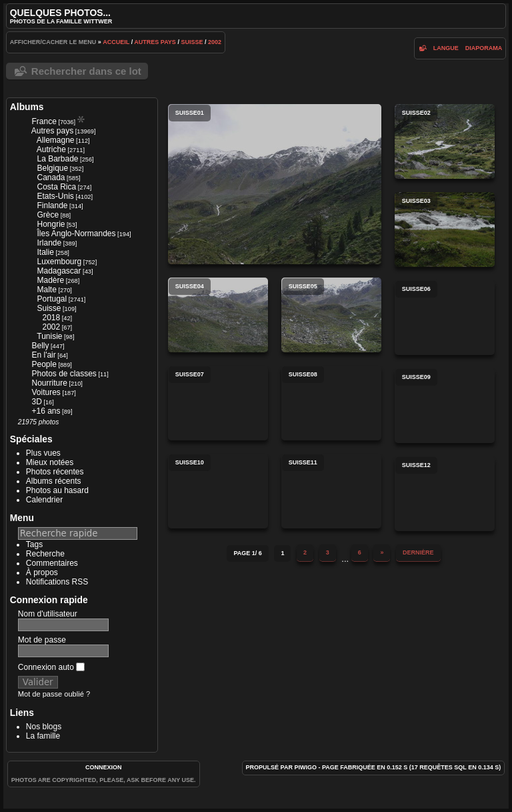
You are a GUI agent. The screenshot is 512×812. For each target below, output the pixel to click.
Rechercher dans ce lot (86, 71)
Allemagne (56, 140)
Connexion (104, 767)
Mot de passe (42, 640)
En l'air (43, 355)
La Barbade (57, 159)
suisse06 (445, 318)
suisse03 (445, 230)
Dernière (418, 552)
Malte (46, 290)
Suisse (192, 42)
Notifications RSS (57, 582)
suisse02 (445, 141)
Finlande (52, 206)
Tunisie (49, 336)
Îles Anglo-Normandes (76, 234)
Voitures (46, 392)
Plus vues (43, 453)
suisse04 (218, 315)
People (44, 364)
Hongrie (51, 224)
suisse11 (331, 491)
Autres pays (155, 42)
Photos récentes (55, 472)
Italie (45, 252)
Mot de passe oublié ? (54, 694)
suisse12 (445, 494)
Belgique (52, 168)
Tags (34, 544)
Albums (27, 107)
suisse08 (331, 403)
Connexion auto (51, 667)
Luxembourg (59, 262)
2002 (215, 42)
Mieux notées (50, 462)
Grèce (48, 215)
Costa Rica (56, 187)
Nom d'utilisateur (48, 614)
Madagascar (59, 271)
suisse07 (218, 403)
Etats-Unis (55, 196)
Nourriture (49, 383)
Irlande (49, 243)
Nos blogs (44, 727)
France (44, 121)
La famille (43, 736)
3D (36, 402)
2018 (51, 318)
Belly (40, 346)
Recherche (45, 554)
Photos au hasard (57, 490)
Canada (51, 177)
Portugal (52, 299)
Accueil (116, 42)
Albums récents (54, 481)
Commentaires (52, 563)
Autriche (51, 149)
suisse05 (331, 315)
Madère (50, 280)
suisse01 (275, 184)
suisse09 (445, 406)
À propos (42, 572)
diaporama (484, 48)
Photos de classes (64, 374)
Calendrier (44, 500)
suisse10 (218, 491)
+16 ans (46, 411)
